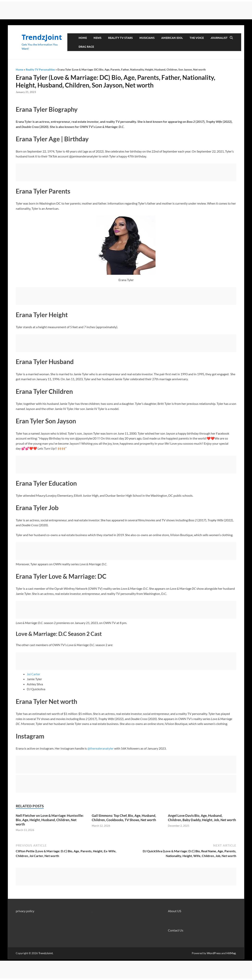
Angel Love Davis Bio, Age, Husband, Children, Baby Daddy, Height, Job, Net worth (202, 818)
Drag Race (86, 47)
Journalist (219, 38)
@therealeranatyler (101, 748)
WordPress (214, 953)
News (97, 38)
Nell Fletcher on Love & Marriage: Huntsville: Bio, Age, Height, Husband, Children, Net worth (50, 820)
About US (175, 911)
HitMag (231, 953)
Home (83, 38)
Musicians (147, 38)
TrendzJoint (42, 37)
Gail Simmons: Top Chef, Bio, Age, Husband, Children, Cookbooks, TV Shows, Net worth (124, 818)
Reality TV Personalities (40, 69)
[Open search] (231, 38)
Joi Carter (33, 674)
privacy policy (25, 911)
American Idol (172, 38)
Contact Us (176, 930)
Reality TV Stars (120, 38)
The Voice (197, 38)
